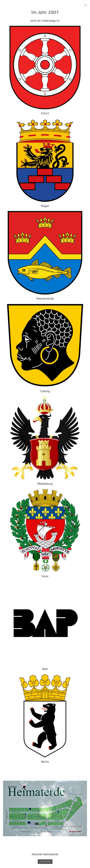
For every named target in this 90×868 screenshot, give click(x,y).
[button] (86, 5)
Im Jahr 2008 (45, 862)
